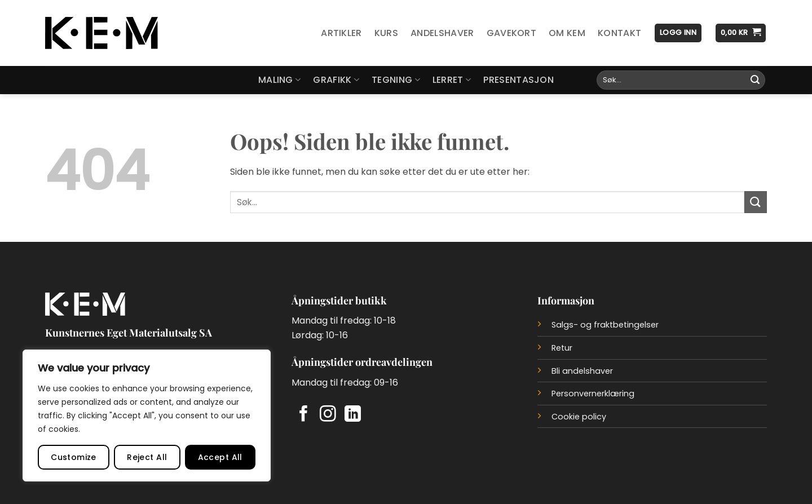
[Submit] (755, 80)
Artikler (341, 33)
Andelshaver (442, 33)
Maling (279, 80)
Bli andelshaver (582, 371)
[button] (678, 33)
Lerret (452, 80)
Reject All (147, 457)
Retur (562, 348)
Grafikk (336, 80)
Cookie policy (579, 417)
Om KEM (567, 33)
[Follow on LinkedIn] (353, 415)
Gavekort (512, 33)
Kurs (386, 33)
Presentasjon (518, 80)
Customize (74, 457)
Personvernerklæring (593, 394)
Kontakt (619, 33)
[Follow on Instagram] (328, 415)
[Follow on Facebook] (304, 415)
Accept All (220, 457)
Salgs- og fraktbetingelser (605, 325)
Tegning (396, 80)
